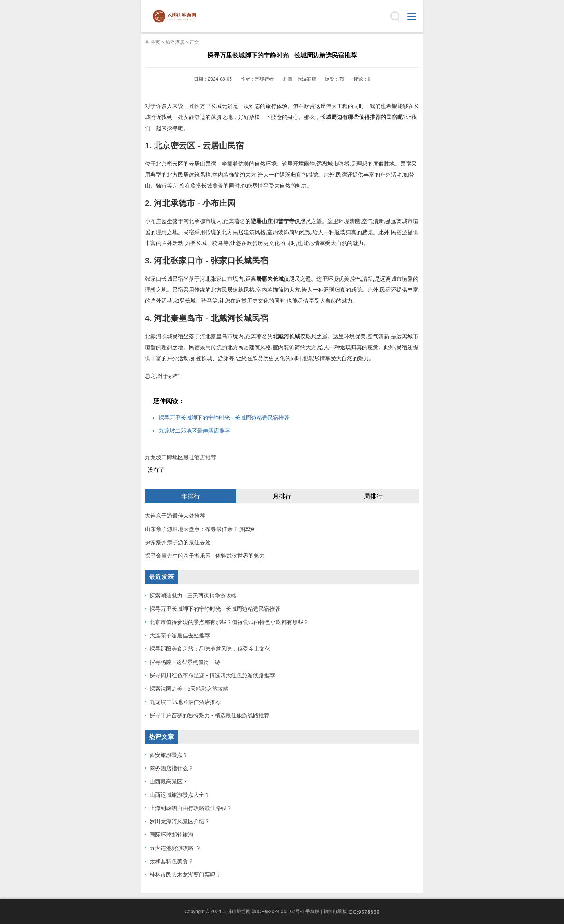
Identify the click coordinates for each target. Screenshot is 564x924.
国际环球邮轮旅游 (172, 835)
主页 (155, 42)
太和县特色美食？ (172, 861)
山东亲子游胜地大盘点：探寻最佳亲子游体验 (200, 529)
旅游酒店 (175, 42)
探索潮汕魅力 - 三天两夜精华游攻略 (193, 596)
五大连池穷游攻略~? (175, 848)
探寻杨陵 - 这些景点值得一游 (185, 662)
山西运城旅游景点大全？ (180, 795)
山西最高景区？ (169, 781)
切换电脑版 (335, 911)
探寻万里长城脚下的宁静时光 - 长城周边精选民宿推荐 (224, 418)
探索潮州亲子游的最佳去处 (178, 542)
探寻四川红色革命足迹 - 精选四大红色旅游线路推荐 (212, 675)
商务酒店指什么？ (172, 768)
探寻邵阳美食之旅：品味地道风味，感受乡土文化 (210, 649)
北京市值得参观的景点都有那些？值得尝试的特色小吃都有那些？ (229, 622)
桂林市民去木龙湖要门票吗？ (185, 875)
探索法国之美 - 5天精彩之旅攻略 (189, 689)
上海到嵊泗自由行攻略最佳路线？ (191, 808)
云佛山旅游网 (177, 16)
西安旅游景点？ (169, 755)
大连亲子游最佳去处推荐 (175, 516)
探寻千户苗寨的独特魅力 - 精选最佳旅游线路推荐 (210, 715)
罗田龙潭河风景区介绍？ (180, 821)
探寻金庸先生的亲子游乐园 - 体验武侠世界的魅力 (205, 556)
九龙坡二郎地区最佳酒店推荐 (194, 431)
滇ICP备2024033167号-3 (278, 911)
